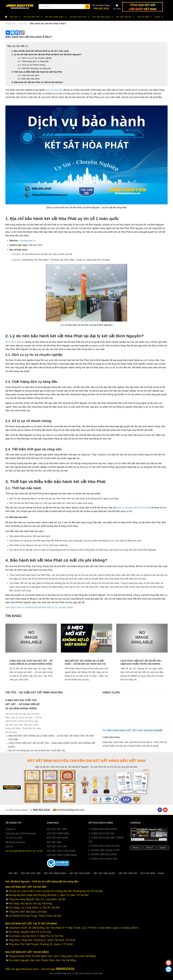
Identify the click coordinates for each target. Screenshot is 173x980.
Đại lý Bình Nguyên (15, 342)
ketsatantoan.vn (28, 241)
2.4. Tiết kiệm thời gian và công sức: (34, 68)
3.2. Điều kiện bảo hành (29, 79)
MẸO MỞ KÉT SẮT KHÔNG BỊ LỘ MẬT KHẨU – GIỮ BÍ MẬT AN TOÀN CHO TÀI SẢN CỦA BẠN (85, 664)
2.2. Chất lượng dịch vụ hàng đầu (33, 61)
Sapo (120, 973)
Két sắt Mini (145, 17)
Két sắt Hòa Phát (80, 17)
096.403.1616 (101, 8)
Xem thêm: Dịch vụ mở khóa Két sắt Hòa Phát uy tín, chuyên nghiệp (39, 607)
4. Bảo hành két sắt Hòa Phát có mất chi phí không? (37, 82)
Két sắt (15, 17)
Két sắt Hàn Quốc (103, 17)
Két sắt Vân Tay (125, 17)
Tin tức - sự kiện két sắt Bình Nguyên (34, 692)
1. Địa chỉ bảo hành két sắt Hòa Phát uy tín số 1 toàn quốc (40, 51)
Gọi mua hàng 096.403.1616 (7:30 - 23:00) (24, 851)
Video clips (111, 692)
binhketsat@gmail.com (69, 810)
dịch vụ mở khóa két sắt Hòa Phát (134, 508)
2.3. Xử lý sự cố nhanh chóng (31, 65)
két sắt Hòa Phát (55, 90)
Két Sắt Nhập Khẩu (56, 17)
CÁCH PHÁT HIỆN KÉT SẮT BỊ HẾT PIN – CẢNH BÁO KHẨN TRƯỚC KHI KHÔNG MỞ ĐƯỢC (141, 664)
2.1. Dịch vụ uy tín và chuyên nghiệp (35, 58)
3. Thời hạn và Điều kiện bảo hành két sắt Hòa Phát (37, 72)
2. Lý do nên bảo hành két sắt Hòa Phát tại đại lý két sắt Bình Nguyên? (46, 54)
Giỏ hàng (117, 7)
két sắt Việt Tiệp (33, 17)
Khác (159, 17)
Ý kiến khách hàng (111, 737)
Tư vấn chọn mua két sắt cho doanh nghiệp (133, 730)
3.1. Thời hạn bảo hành (29, 75)
